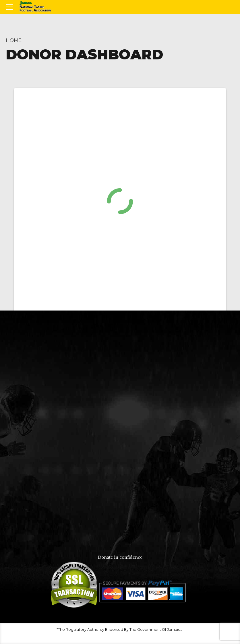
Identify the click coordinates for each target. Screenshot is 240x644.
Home (14, 40)
